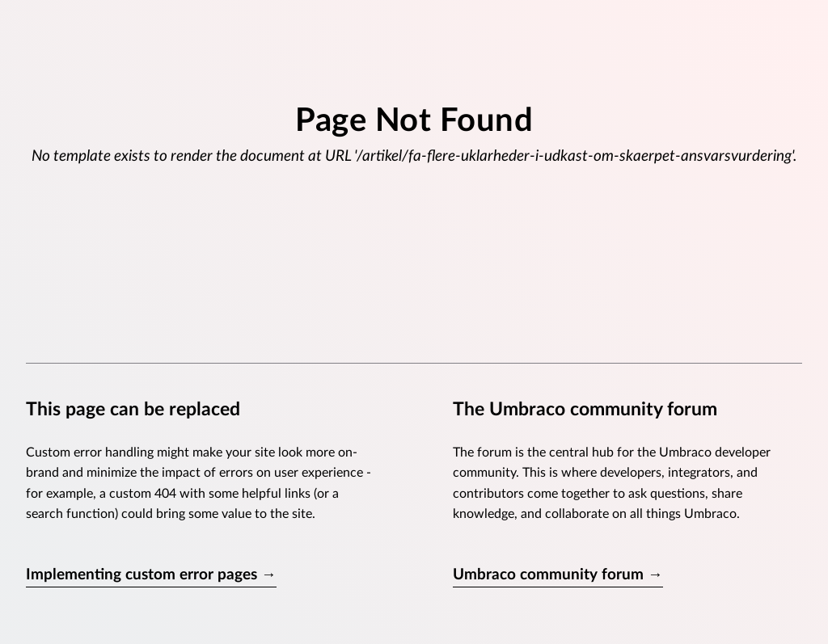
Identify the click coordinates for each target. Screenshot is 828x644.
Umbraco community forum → (558, 575)
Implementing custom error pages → (151, 575)
